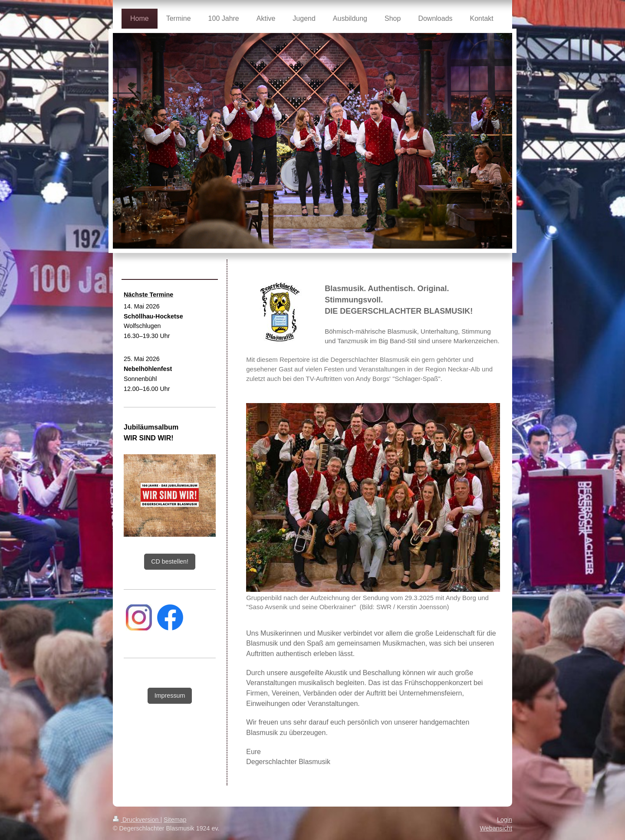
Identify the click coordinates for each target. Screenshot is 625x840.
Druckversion (137, 805)
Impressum (170, 696)
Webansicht (496, 814)
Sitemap (175, 805)
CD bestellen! (170, 561)
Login (505, 805)
